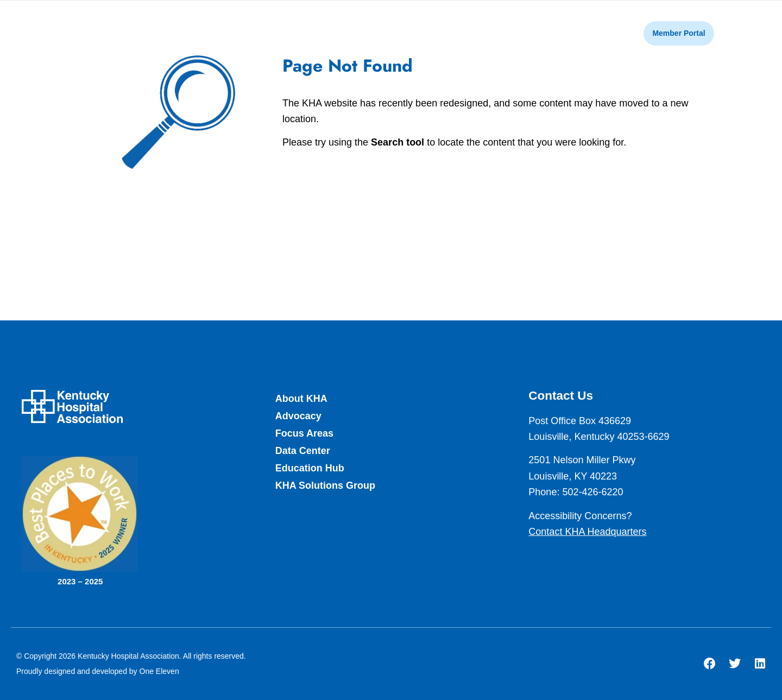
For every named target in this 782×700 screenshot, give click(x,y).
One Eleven (159, 671)
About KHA (301, 399)
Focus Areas (304, 433)
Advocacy (298, 416)
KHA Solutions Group (325, 485)
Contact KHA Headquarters (587, 532)
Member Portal (679, 33)
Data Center (303, 451)
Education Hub (310, 468)
